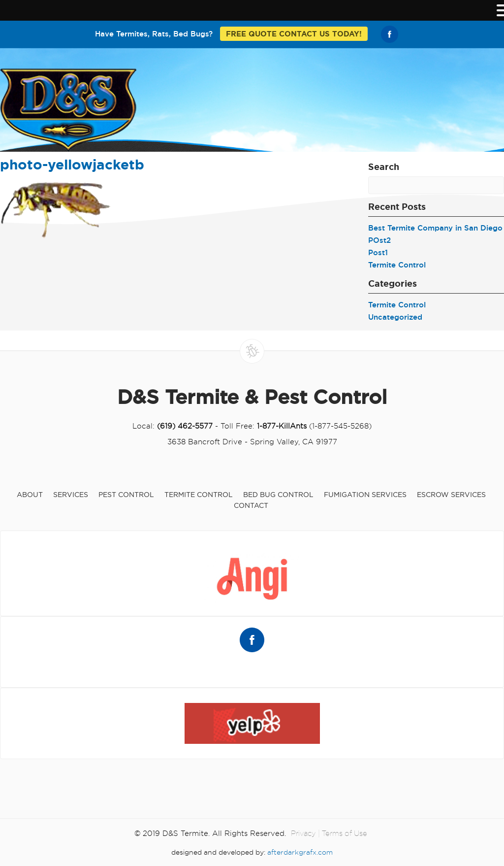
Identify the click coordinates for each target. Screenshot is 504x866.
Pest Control (126, 495)
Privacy (303, 833)
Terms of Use (345, 833)
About (30, 495)
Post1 (378, 252)
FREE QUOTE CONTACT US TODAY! (294, 34)
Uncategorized (395, 317)
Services (71, 495)
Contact (251, 505)
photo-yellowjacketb (72, 164)
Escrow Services (451, 495)
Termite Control (397, 265)
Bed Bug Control (278, 495)
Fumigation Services (365, 495)
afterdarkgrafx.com (300, 852)
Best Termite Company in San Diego (435, 228)
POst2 (379, 240)
